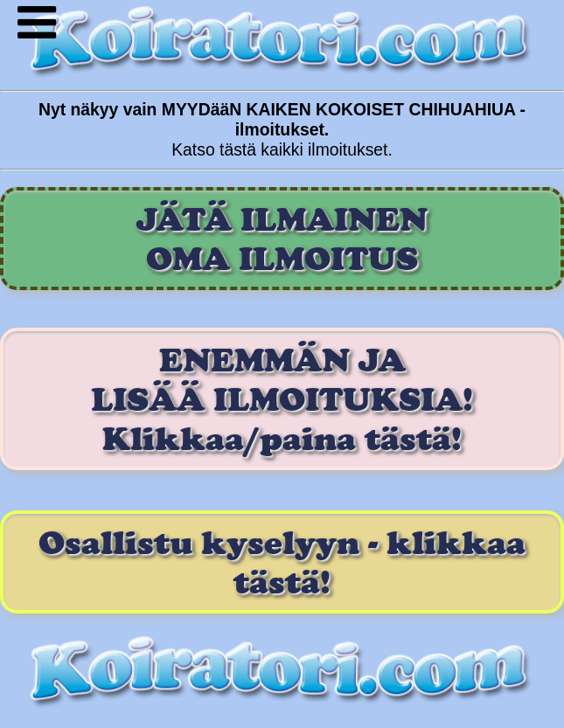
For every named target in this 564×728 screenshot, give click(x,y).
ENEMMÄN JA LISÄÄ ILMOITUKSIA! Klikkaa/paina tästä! (282, 399)
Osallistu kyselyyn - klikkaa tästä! (282, 562)
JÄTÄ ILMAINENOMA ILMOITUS (282, 239)
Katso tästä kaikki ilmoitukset (279, 149)
